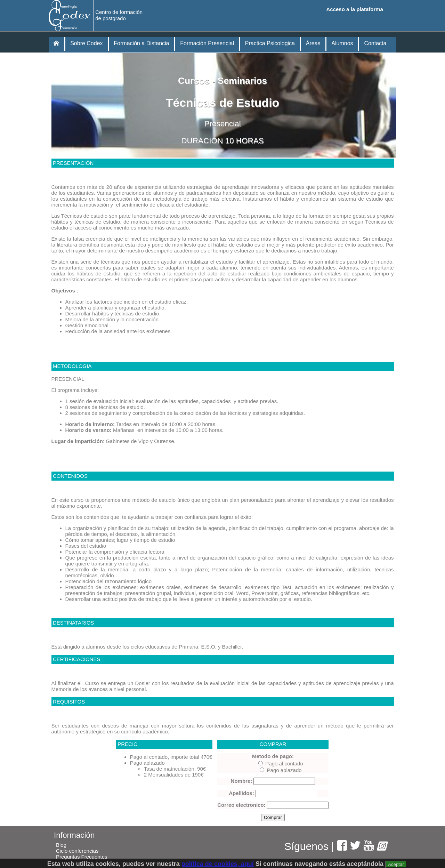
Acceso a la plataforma (355, 9)
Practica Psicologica (270, 43)
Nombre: (242, 781)
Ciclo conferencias (77, 851)
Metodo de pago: (273, 756)
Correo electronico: (241, 805)
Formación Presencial (207, 43)
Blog (61, 845)
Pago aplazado (281, 770)
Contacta (375, 43)
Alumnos (342, 43)
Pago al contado (281, 763)
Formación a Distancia (141, 43)
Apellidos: (241, 793)
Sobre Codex (86, 43)
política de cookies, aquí (218, 864)
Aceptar (396, 864)
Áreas (313, 43)
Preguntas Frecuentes (82, 857)
